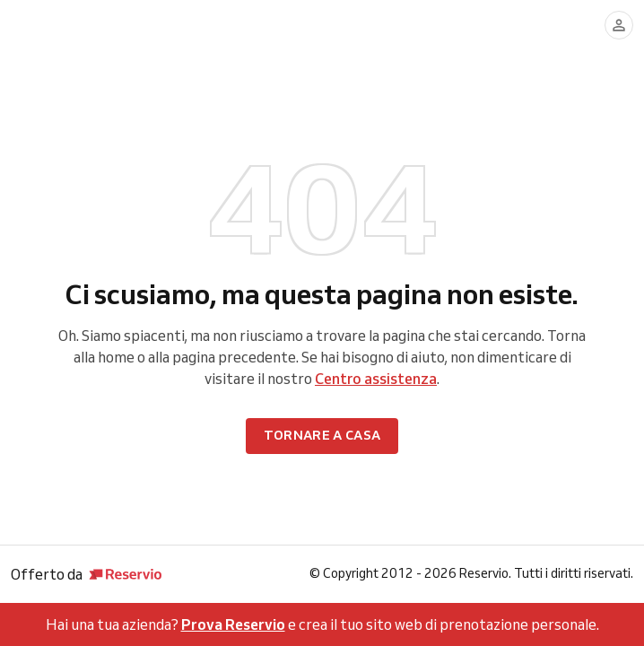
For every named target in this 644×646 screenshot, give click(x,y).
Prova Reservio (233, 624)
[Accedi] (619, 25)
